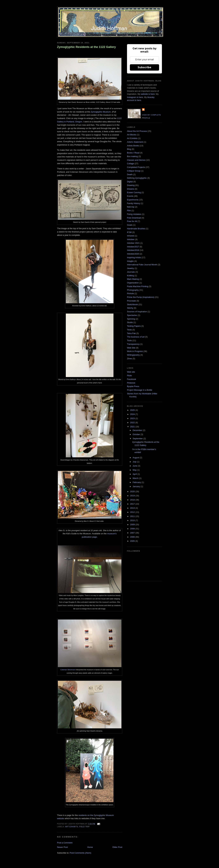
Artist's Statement (135, 142)
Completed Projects (136, 167)
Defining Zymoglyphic (137, 178)
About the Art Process (137, 131)
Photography (133, 290)
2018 (133, 500)
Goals (130, 225)
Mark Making (133, 279)
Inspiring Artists (134, 257)
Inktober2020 (133, 254)
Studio (130, 322)
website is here (148, 94)
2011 (133, 516)
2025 (133, 410)
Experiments (133, 200)
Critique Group (134, 171)
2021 (133, 427)
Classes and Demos (136, 160)
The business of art (136, 337)
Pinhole (130, 293)
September (138, 439)
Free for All (132, 221)
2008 (133, 529)
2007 (133, 533)
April (135, 474)
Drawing (131, 185)
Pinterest (131, 383)
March (136, 478)
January (137, 486)
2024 (133, 414)
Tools (129, 340)
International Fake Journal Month (142, 265)
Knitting (130, 276)
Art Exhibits (72, 827)
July (135, 462)
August (136, 458)
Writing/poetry (133, 355)
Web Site (131, 348)
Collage (130, 164)
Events (130, 196)
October (137, 434)
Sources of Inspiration (137, 312)
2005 (133, 541)
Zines (130, 359)
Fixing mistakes (134, 214)
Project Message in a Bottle (140, 390)
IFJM (129, 232)
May (135, 470)
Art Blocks (132, 135)
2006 (133, 537)
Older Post (117, 847)
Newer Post (62, 847)
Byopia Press (133, 386)
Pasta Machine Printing (138, 286)
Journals (131, 272)
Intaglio (130, 261)
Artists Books (133, 146)
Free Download (134, 218)
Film (129, 210)
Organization (133, 283)
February (137, 482)
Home (90, 847)
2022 (133, 422)
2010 (133, 520)
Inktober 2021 (133, 243)
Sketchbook (132, 304)
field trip (84, 827)
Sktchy (130, 308)
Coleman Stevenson (68, 670)
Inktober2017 (133, 247)
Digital (130, 182)
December (138, 430)
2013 (133, 508)
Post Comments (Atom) (80, 853)
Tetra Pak (131, 333)
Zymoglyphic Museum (101, 112)
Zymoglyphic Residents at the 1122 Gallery (86, 47)
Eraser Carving (134, 192)
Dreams (131, 189)
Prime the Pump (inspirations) (141, 297)
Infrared (131, 236)
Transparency (133, 344)
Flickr (129, 376)
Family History (133, 203)
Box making (132, 156)
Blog (129, 149)
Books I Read (133, 153)
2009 (133, 525)
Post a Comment (65, 843)
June (135, 466)
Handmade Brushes (136, 229)
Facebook (132, 379)
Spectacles (132, 315)
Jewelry (130, 268)
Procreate (131, 301)
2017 (133, 504)
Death (130, 174)
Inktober (131, 239)
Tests (129, 330)
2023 (133, 418)
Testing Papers (134, 326)
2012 (133, 512)
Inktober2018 (133, 250)
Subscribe (144, 67)
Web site (131, 372)
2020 (133, 492)
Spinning (131, 319)
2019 (133, 496)
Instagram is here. (135, 97)
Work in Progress (135, 351)
